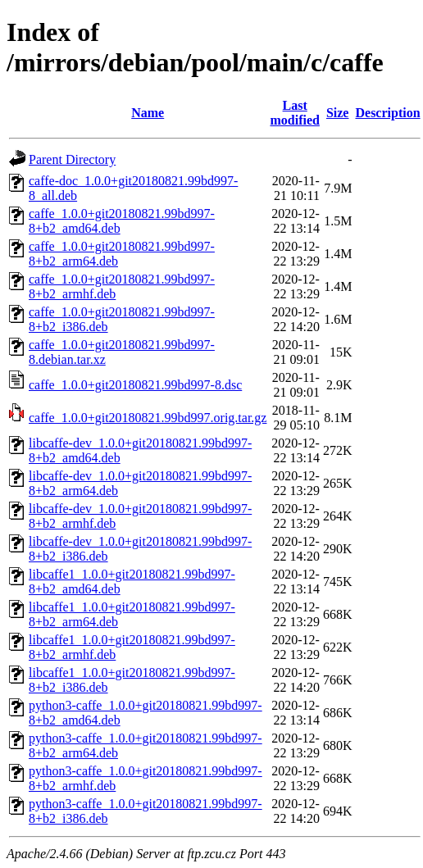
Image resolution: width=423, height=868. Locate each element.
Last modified (294, 113)
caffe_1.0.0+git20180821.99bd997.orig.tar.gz (148, 418)
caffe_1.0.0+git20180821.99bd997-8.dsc (135, 385)
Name (148, 113)
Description (387, 113)
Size (338, 113)
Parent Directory (72, 159)
